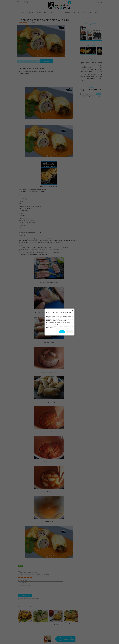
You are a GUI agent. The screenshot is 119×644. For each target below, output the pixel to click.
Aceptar (62, 332)
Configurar (69, 332)
